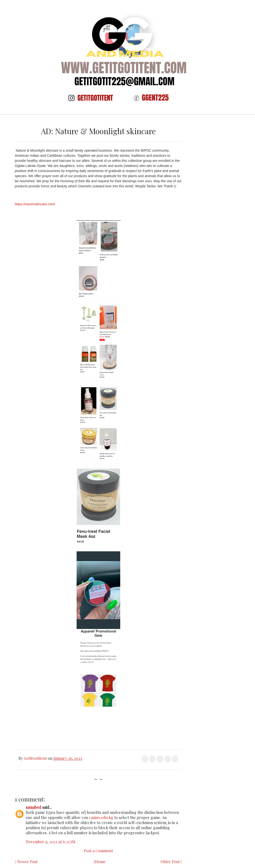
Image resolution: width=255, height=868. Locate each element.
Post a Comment (98, 851)
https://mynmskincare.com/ (35, 204)
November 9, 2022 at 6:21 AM (51, 842)
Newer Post (27, 862)
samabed (33, 807)
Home (100, 862)
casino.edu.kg (101, 817)
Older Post (170, 862)
